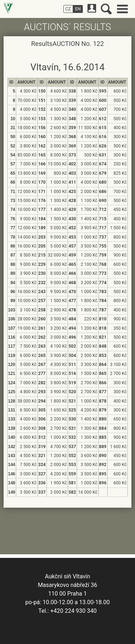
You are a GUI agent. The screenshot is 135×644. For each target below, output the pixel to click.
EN (78, 9)
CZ (68, 9)
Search (106, 9)
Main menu (122, 9)
